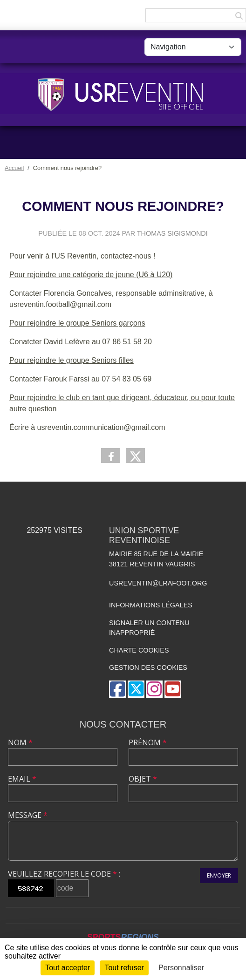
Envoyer (219, 875)
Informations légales (151, 605)
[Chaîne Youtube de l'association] (173, 689)
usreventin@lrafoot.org (158, 583)
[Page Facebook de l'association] (117, 689)
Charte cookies (139, 650)
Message (28, 815)
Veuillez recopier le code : (64, 874)
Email (22, 779)
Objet (143, 779)
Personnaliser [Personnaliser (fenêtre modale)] (181, 968)
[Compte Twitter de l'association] (136, 689)
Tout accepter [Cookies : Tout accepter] (68, 968)
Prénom (148, 742)
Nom (20, 742)
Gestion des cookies (148, 667)
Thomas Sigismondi (172, 233)
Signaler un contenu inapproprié (149, 628)
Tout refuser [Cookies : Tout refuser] (124, 968)
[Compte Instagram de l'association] (154, 689)
